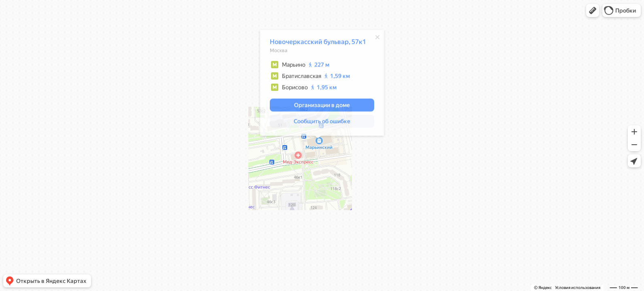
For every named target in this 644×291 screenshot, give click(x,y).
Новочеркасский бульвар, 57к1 (314, 43)
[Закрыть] (373, 38)
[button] (593, 11)
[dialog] (318, 84)
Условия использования (578, 288)
